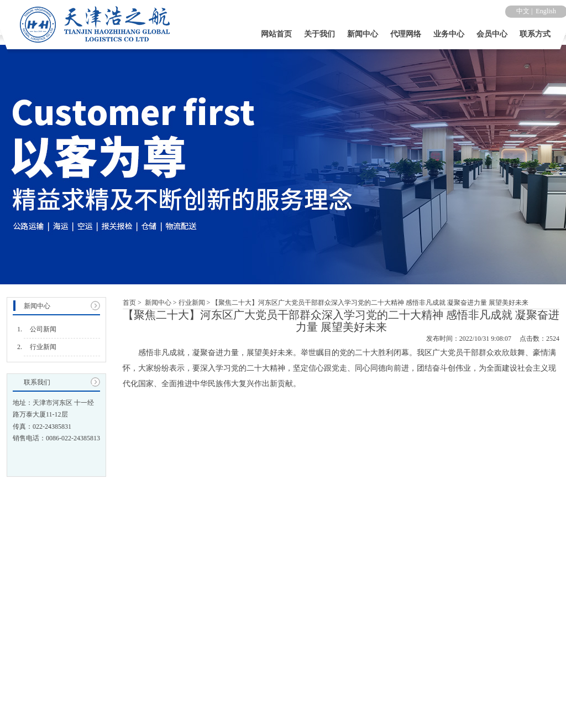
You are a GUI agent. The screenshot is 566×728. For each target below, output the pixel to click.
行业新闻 (192, 303)
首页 (129, 303)
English (546, 11)
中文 (523, 11)
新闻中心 (158, 303)
